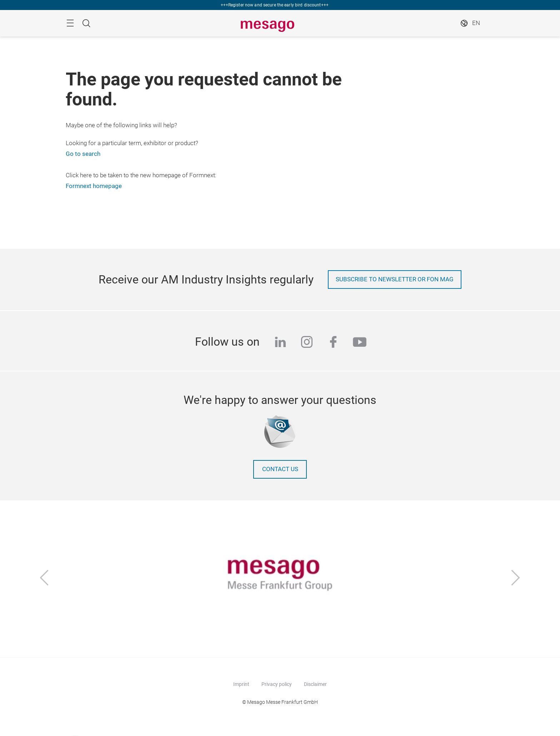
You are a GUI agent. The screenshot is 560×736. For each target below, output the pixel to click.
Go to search (83, 154)
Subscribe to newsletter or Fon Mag (395, 279)
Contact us (280, 469)
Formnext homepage (94, 186)
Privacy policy (277, 684)
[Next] (516, 579)
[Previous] (44, 579)
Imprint (241, 684)
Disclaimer (315, 684)
